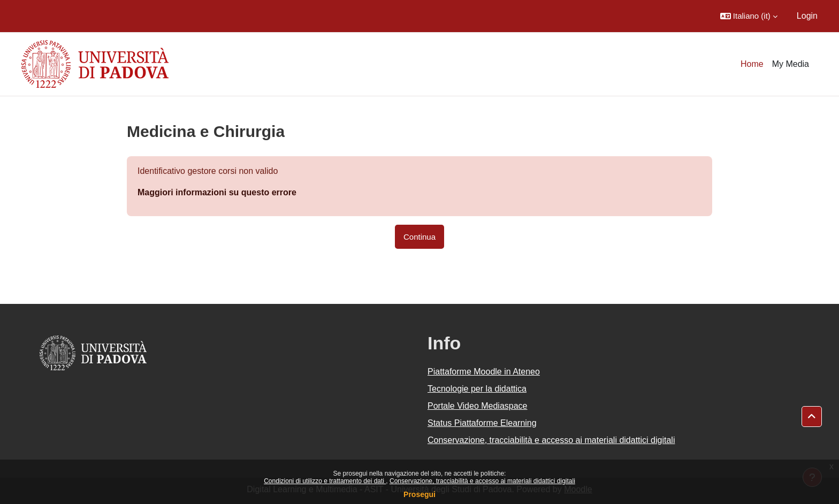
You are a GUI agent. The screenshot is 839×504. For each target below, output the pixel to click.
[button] (749, 16)
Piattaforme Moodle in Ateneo (484, 372)
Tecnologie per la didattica (477, 389)
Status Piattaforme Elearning (482, 423)
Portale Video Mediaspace (478, 406)
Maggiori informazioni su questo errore (217, 192)
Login (807, 16)
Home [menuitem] (752, 64)
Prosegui (419, 494)
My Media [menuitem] (791, 64)
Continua (419, 237)
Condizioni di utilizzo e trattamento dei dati (325, 481)
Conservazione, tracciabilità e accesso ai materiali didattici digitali (482, 481)
